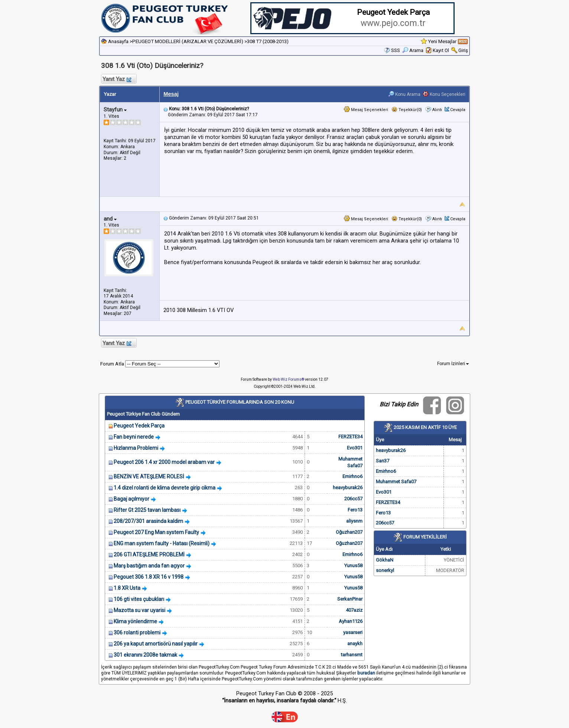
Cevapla (458, 110)
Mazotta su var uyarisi (139, 610)
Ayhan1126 (351, 621)
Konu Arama (404, 94)
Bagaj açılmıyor (131, 499)
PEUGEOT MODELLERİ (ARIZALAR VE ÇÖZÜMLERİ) (188, 41)
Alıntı (437, 110)
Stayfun (115, 110)
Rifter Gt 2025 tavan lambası (147, 510)
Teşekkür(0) (407, 110)
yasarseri (353, 632)
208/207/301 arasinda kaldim (148, 521)
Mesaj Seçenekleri (366, 110)
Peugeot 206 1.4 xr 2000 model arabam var (164, 462)
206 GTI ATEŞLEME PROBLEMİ (149, 555)
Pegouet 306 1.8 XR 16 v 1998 (149, 577)
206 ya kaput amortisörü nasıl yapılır (156, 644)
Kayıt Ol (441, 50)
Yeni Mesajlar (442, 41)
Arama (413, 50)
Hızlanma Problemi (136, 448)
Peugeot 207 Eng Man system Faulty (156, 532)
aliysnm (354, 521)
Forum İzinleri (453, 364)
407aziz (354, 610)
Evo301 (355, 448)
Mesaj (171, 94)
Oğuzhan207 (349, 532)
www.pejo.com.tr (393, 23)
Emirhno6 (352, 476)
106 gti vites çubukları (139, 599)
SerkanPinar (350, 599)
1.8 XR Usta (127, 588)
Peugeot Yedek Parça (139, 426)
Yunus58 (353, 565)
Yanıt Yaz (117, 79)
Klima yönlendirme (135, 621)
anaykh (355, 643)
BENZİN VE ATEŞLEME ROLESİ (149, 477)
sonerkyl (385, 570)
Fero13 (355, 510)
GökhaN (385, 560)
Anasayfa (118, 41)
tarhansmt (352, 655)
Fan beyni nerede (134, 437)
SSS (396, 50)
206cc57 (353, 499)
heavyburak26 (348, 487)
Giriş (463, 50)
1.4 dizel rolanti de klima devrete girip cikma (165, 488)
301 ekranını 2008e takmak (145, 655)
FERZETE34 (350, 437)
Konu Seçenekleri (444, 94)
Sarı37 (383, 461)
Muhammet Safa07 (396, 482)
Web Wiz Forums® (288, 379)
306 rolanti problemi (137, 633)
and (110, 219)
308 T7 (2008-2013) (268, 41)
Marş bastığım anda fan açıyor (149, 566)
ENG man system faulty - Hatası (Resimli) (162, 543)
